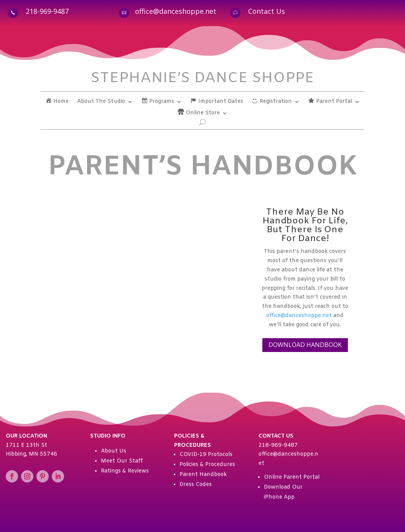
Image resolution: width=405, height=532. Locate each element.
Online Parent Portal (292, 477)
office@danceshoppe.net (176, 11)
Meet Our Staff (122, 461)
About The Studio (101, 102)
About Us (114, 451)
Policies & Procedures (207, 465)
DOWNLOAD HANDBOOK (305, 345)
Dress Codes (196, 485)
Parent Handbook (203, 475)
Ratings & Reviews (125, 471)
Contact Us (267, 11)
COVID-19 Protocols (206, 455)
